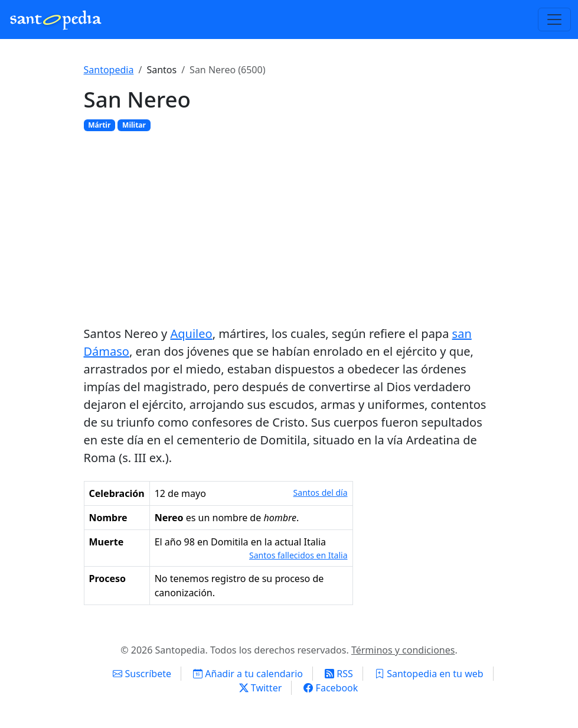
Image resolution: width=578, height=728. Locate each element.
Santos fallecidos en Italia (298, 555)
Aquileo (191, 334)
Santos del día (321, 493)
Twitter (261, 688)
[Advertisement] (289, 228)
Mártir (99, 125)
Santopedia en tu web (429, 674)
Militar (134, 125)
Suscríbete (142, 674)
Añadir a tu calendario (248, 674)
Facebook (331, 688)
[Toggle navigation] (554, 19)
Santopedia (109, 70)
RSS (339, 674)
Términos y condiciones (403, 650)
